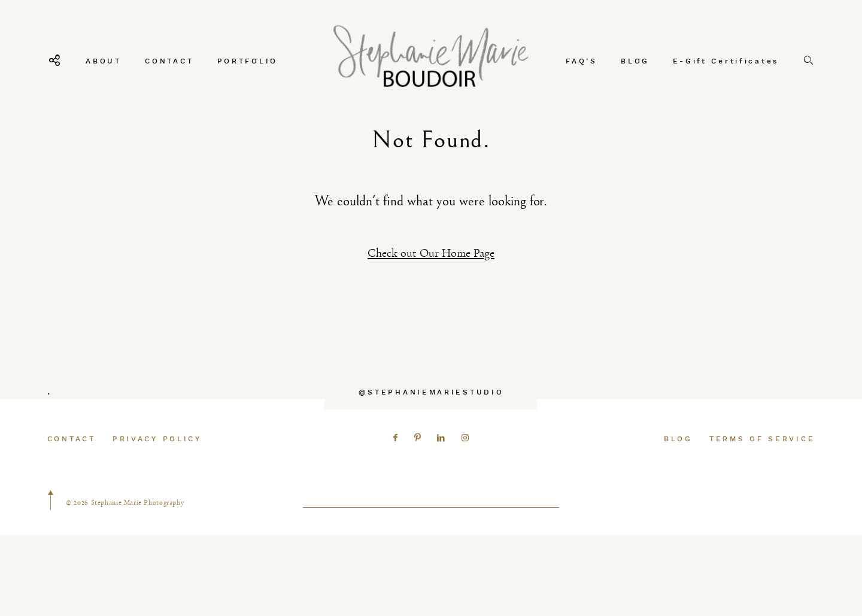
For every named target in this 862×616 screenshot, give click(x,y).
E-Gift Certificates (726, 61)
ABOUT (104, 61)
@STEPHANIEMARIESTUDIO (431, 414)
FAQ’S (582, 61)
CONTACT (169, 61)
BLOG (635, 61)
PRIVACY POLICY (157, 461)
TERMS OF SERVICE (762, 461)
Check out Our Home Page (431, 253)
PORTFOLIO (248, 61)
